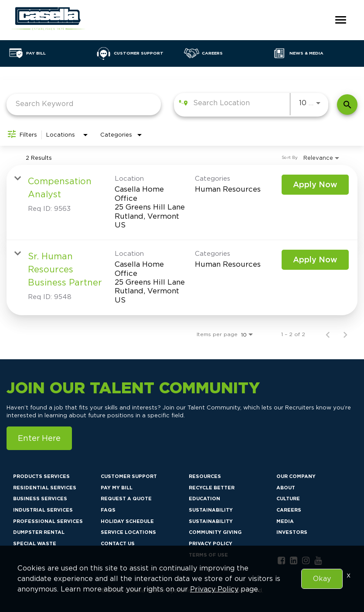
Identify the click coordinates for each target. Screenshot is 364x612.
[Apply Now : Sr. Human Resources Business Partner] (315, 260)
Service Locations (128, 532)
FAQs (108, 510)
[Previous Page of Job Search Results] (328, 334)
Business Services (40, 499)
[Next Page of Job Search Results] (345, 334)
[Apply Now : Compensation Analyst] (315, 185)
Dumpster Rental (39, 532)
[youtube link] (318, 561)
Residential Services (45, 488)
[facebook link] (281, 561)
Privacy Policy (211, 543)
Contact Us (118, 543)
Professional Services (48, 521)
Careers (289, 510)
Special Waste (35, 543)
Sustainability (211, 510)
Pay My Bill (117, 488)
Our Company (296, 476)
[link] (182, 203)
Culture (288, 499)
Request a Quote (126, 499)
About (286, 488)
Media (285, 521)
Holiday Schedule (127, 521)
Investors (292, 532)
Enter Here (39, 438)
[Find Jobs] (347, 105)
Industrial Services (43, 510)
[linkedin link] (294, 561)
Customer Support (129, 476)
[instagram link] (306, 561)
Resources (205, 476)
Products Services (41, 476)
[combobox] (84, 104)
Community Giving (215, 532)
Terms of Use (208, 555)
